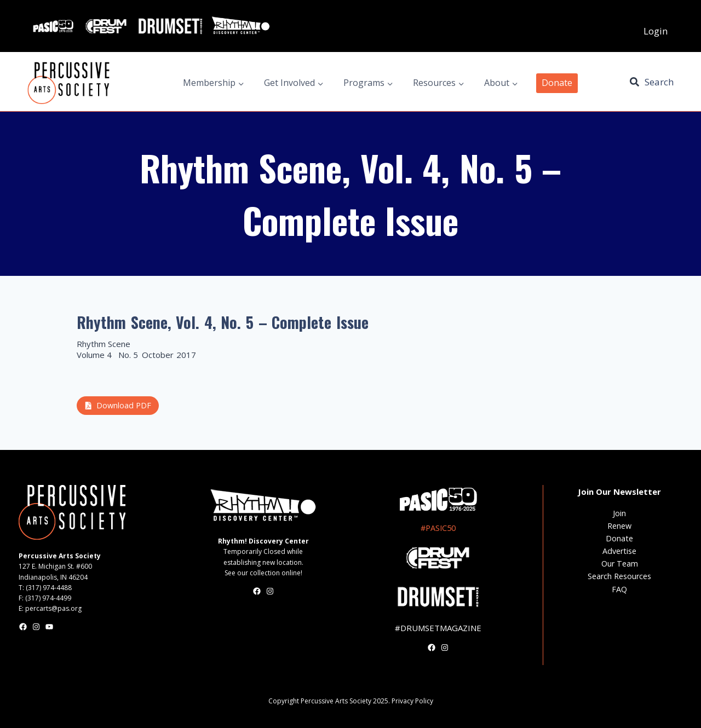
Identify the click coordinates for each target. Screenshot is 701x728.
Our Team (620, 564)
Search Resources (619, 576)
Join (619, 513)
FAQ (619, 589)
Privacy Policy (412, 701)
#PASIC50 (438, 528)
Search (659, 82)
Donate (557, 83)
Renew (619, 526)
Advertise (619, 551)
